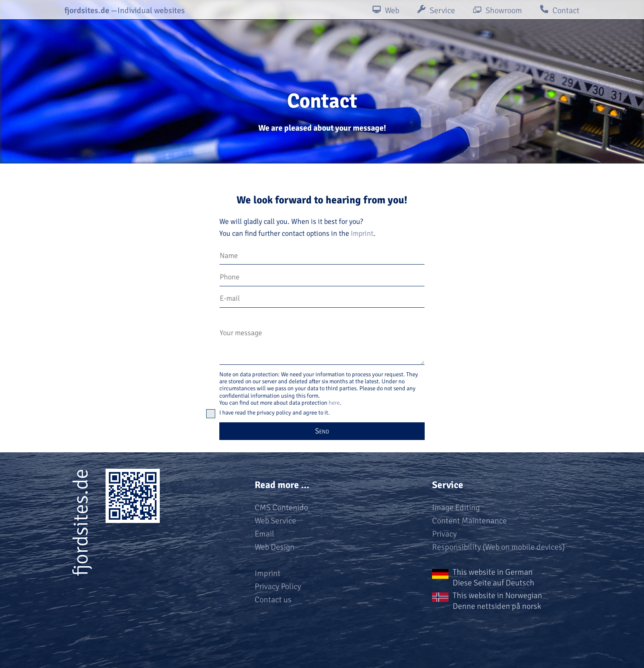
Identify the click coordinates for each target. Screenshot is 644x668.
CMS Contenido (281, 508)
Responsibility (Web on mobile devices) (498, 547)
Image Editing (456, 508)
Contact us (273, 600)
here (334, 403)
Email (264, 534)
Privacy (444, 534)
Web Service (275, 521)
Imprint (362, 233)
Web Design (275, 547)
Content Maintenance (469, 521)
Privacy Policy (278, 586)
